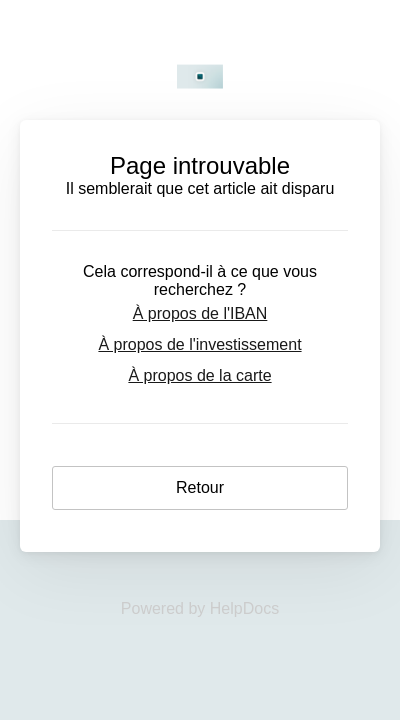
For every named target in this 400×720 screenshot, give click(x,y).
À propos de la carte (199, 375)
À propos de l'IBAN (200, 313)
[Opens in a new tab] (200, 608)
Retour (200, 487)
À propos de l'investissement (199, 344)
